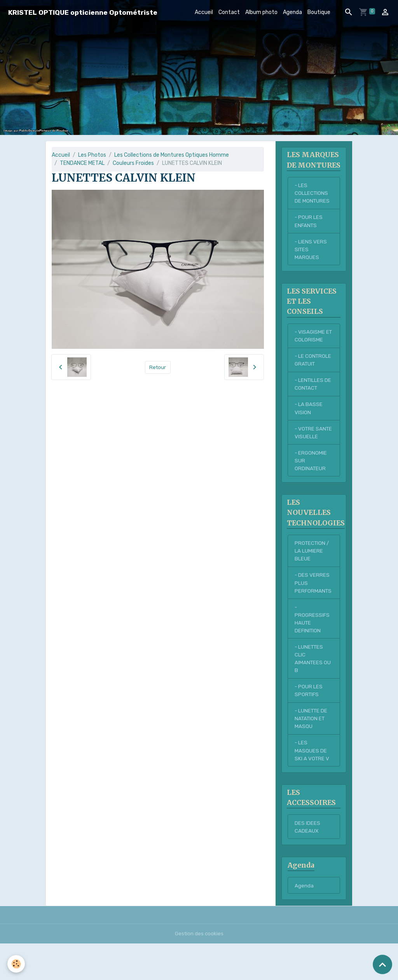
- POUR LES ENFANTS (309, 233)
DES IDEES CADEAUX (307, 863)
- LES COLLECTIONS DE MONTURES (312, 204)
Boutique (319, 12)
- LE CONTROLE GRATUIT (313, 375)
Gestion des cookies (199, 970)
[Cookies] (17, 964)
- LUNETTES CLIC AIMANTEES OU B (313, 690)
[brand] (83, 12)
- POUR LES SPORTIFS (309, 723)
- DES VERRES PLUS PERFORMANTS (314, 612)
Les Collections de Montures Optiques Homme (172, 155)
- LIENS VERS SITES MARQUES (311, 262)
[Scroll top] (382, 964)
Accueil (204, 12)
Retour (158, 367)
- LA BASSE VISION (309, 425)
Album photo (261, 12)
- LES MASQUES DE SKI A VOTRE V (312, 785)
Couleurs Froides (133, 163)
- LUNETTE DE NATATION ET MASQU (312, 752)
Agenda (292, 12)
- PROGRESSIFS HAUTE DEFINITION (312, 649)
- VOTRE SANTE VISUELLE (306, 454)
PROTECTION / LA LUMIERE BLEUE (313, 578)
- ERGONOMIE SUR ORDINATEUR (311, 487)
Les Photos (92, 155)
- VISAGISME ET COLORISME (313, 350)
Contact (229, 12)
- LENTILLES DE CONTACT (313, 400)
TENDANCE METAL (82, 163)
